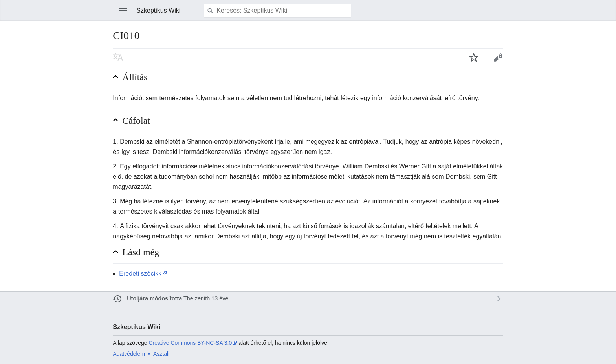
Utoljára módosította (154, 298)
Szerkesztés (498, 57)
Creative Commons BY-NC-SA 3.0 (190, 343)
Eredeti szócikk (140, 273)
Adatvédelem (129, 354)
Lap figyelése (474, 57)
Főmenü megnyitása (123, 11)
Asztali (161, 354)
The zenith (197, 298)
